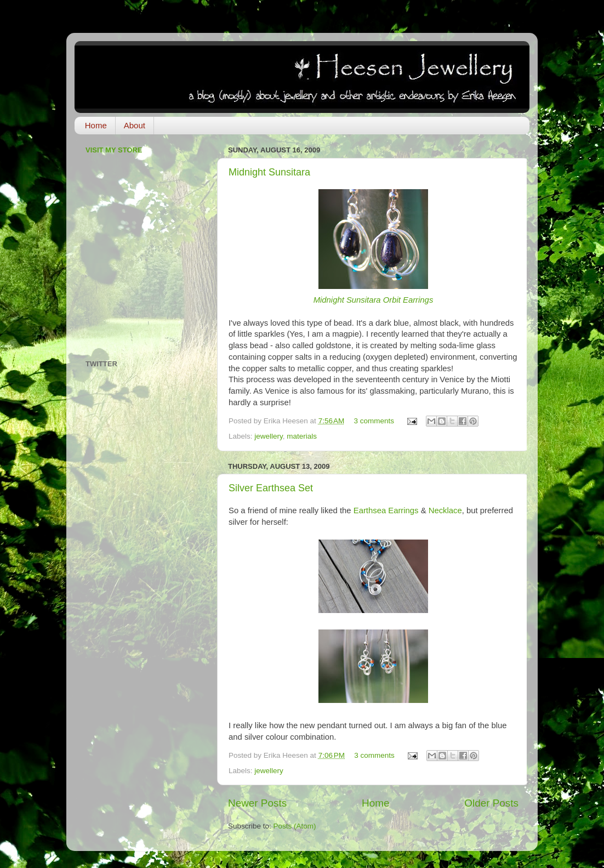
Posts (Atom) (295, 826)
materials (302, 436)
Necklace (445, 510)
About (135, 125)
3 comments (374, 421)
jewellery (269, 436)
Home (96, 125)
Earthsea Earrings (386, 510)
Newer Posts (257, 803)
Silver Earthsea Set (271, 488)
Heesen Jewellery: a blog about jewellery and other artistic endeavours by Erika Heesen (289, 76)
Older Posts (491, 803)
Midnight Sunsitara (269, 172)
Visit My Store (114, 150)
